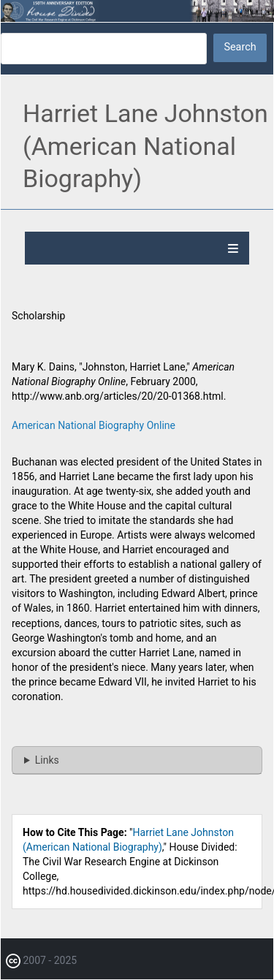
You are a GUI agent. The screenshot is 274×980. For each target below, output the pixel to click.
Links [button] (47, 760)
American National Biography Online (94, 425)
